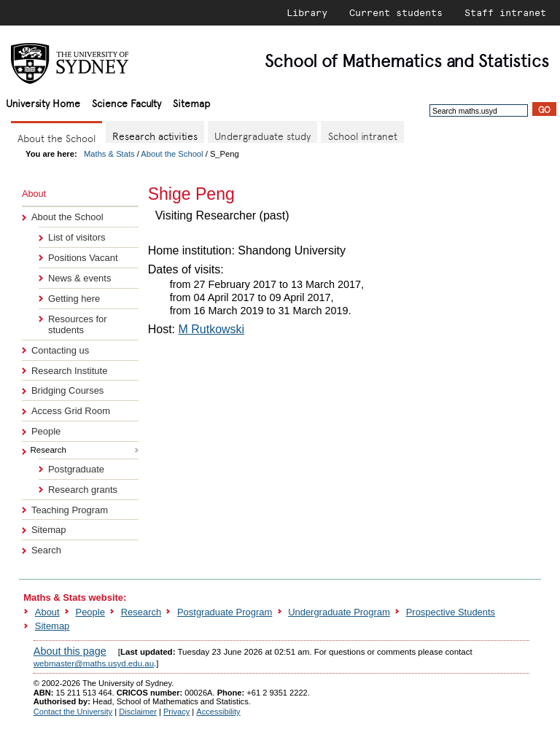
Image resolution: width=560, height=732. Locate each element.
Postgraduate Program (225, 612)
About (47, 612)
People (46, 431)
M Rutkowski (211, 329)
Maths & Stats (109, 154)
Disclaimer (138, 712)
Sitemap (191, 102)
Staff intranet (505, 12)
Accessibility (218, 712)
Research (141, 612)
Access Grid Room (71, 411)
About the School (172, 154)
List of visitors (77, 237)
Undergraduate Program (339, 612)
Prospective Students (451, 612)
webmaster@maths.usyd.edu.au (94, 663)
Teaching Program (70, 510)
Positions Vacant (83, 258)
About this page (70, 651)
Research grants (83, 490)
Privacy (176, 712)
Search (46, 550)
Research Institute (69, 371)
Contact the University (73, 712)
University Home (43, 102)
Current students (396, 12)
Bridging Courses (67, 390)
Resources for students (78, 324)
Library (307, 12)
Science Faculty (127, 102)
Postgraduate (76, 469)
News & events (79, 278)
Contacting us (60, 350)
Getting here (74, 299)
